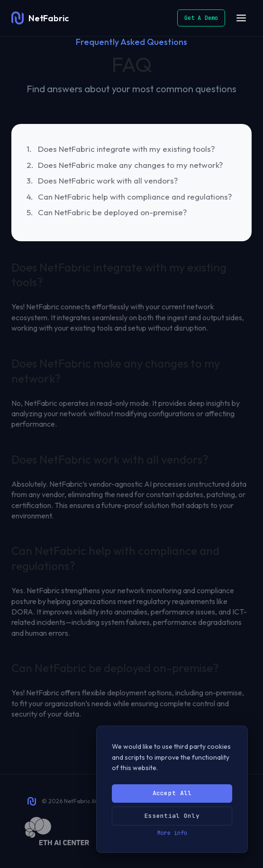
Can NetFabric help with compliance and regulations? (135, 197)
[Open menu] (241, 18)
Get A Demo (201, 18)
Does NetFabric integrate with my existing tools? (126, 149)
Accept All (172, 793)
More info (172, 833)
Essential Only (172, 816)
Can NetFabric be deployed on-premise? (112, 212)
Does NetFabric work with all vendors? (108, 180)
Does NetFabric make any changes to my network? (130, 165)
